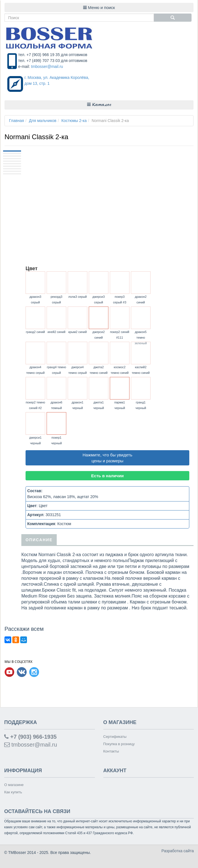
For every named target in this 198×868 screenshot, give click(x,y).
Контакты (111, 751)
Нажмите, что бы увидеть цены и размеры (107, 458)
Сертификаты (115, 737)
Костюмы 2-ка (74, 121)
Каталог (99, 105)
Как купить (13, 792)
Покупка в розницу (119, 744)
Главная (16, 121)
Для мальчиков (43, 121)
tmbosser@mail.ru (47, 66)
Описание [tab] (39, 540)
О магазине (14, 785)
